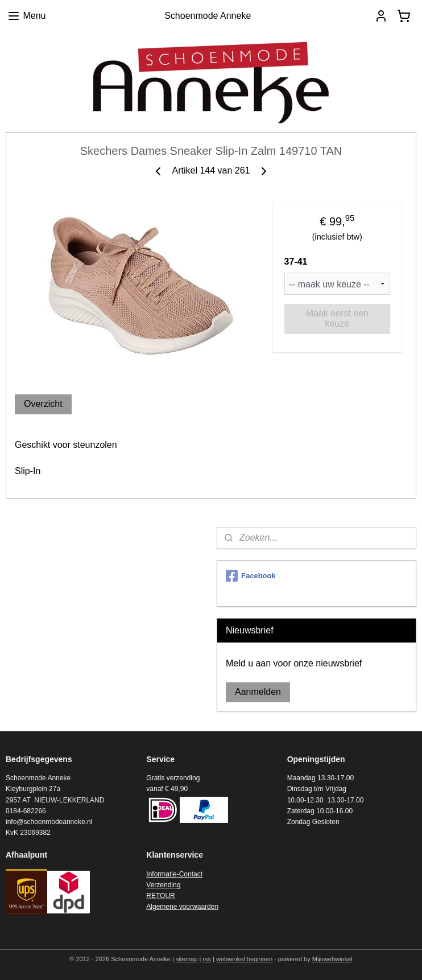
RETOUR (160, 896)
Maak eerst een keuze (337, 318)
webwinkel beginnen (244, 959)
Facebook (251, 576)
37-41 (296, 262)
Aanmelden (258, 692)
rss (207, 959)
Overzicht (43, 404)
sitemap (187, 959)
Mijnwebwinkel (332, 959)
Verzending (163, 885)
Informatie (161, 874)
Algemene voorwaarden (182, 907)
